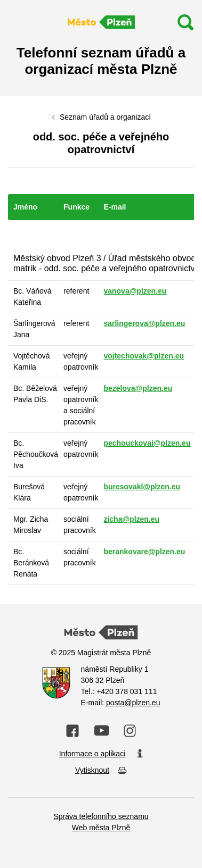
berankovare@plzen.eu (144, 552)
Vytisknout (101, 771)
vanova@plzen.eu (135, 291)
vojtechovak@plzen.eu (144, 356)
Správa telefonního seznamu (101, 816)
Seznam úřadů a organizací (105, 117)
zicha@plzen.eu (131, 519)
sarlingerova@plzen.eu (144, 323)
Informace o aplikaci (101, 754)
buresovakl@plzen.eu (142, 487)
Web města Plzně (101, 828)
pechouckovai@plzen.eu (147, 443)
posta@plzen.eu (133, 703)
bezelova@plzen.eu (138, 388)
